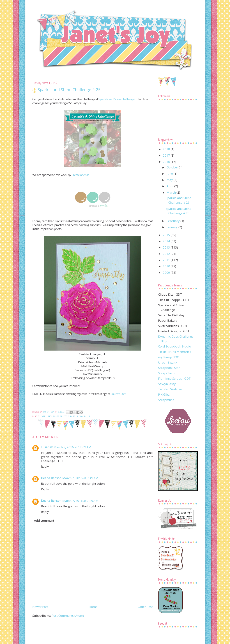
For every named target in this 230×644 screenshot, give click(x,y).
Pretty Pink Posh (69, 416)
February (173, 221)
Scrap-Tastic (167, 373)
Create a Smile (80, 175)
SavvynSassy (167, 384)
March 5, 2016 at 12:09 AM (72, 447)
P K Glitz (164, 394)
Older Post (145, 607)
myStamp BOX (168, 357)
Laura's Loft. (118, 394)
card (43, 416)
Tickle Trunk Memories (175, 352)
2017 (167, 155)
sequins (83, 416)
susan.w (47, 447)
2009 (167, 273)
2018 (167, 149)
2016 (167, 162)
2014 (167, 241)
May (170, 180)
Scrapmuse (166, 400)
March (172, 192)
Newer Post (40, 607)
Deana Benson (51, 478)
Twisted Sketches (170, 389)
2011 (167, 260)
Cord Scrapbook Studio (175, 346)
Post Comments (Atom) (68, 616)
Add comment (44, 521)
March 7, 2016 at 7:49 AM (80, 478)
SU (90, 416)
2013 (167, 247)
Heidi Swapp (53, 416)
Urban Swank (168, 362)
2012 (167, 254)
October (173, 167)
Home (93, 607)
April (170, 186)
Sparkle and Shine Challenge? (117, 99)
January (172, 227)
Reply (45, 466)
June (170, 174)
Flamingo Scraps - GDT (174, 378)
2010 (167, 266)
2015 (167, 235)
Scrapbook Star (169, 368)
